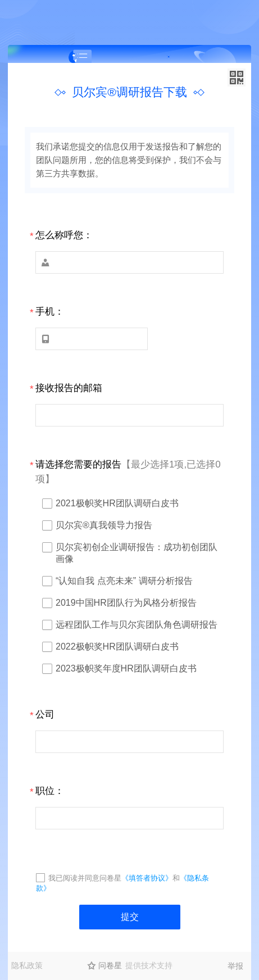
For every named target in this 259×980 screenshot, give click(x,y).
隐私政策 (27, 965)
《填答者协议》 (147, 878)
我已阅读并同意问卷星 (85, 878)
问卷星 (110, 965)
